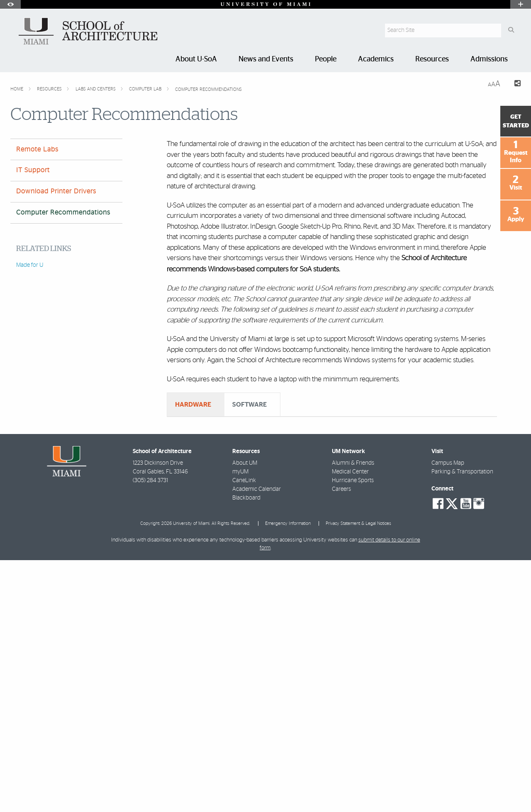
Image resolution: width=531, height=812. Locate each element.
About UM (245, 715)
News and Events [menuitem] (266, 59)
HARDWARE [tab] (193, 405)
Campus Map (448, 715)
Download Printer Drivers (56, 191)
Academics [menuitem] (376, 59)
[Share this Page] (514, 84)
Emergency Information (288, 775)
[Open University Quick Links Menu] (521, 4)
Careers (341, 741)
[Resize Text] (494, 84)
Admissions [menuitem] (489, 59)
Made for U (30, 265)
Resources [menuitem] (432, 59)
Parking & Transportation (462, 724)
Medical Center (350, 724)
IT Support (33, 170)
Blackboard (246, 750)
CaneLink (244, 732)
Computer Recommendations (208, 89)
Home (17, 89)
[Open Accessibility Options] (10, 4)
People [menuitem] (326, 59)
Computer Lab (146, 89)
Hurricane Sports (353, 732)
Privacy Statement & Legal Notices (358, 775)
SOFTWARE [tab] (250, 405)
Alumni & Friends (353, 715)
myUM (240, 724)
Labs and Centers (96, 89)
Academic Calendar (257, 741)
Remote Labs (37, 149)
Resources (50, 89)
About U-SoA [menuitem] (196, 59)
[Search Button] (511, 30)
